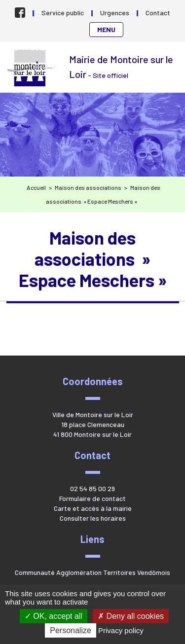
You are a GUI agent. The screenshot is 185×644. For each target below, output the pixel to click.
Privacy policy (121, 630)
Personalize (71, 630)
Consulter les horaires (93, 518)
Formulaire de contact (92, 498)
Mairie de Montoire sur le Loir (33, 68)
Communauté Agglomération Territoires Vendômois (92, 572)
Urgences (115, 13)
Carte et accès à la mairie (93, 508)
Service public (63, 13)
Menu (106, 29)
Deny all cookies (131, 616)
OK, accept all (54, 616)
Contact (158, 13)
